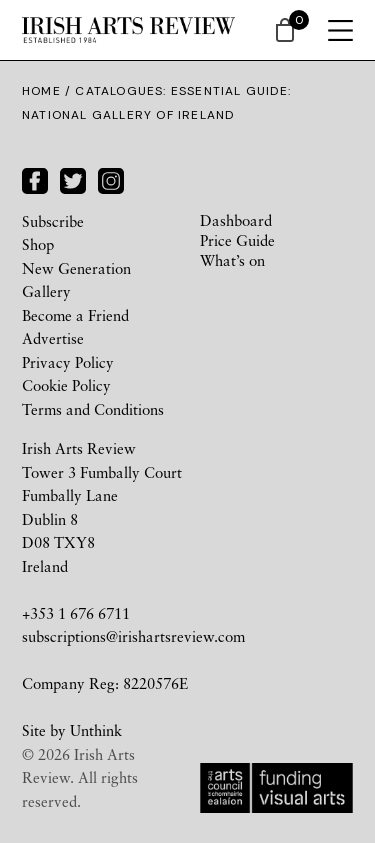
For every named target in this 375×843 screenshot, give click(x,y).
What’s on (232, 260)
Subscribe (53, 221)
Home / (48, 91)
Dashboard (236, 220)
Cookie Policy (66, 385)
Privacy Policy (68, 362)
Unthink (96, 730)
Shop (38, 244)
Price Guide (237, 240)
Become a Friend (75, 315)
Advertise (53, 338)
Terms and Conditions (93, 409)
